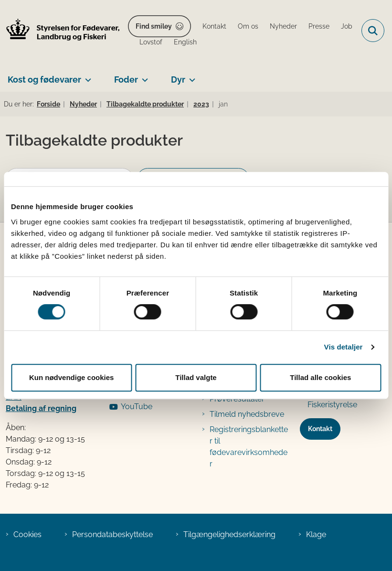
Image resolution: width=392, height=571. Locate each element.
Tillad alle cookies (320, 377)
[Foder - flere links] (143, 76)
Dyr (178, 79)
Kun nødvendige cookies (72, 377)
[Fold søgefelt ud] (373, 31)
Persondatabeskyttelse (112, 534)
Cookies (27, 534)
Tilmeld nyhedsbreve (247, 414)
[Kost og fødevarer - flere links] (86, 76)
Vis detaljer (344, 347)
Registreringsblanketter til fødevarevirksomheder (249, 447)
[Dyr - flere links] (190, 76)
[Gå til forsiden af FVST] (60, 31)
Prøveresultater (237, 399)
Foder (126, 79)
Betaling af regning (41, 408)
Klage (316, 534)
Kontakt (320, 429)
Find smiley (154, 26)
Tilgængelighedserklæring (229, 534)
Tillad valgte (196, 377)
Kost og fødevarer (44, 79)
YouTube (137, 407)
